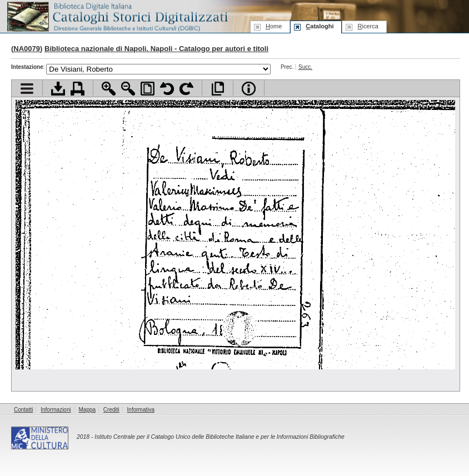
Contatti (23, 410)
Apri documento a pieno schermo (218, 89)
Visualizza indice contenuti (27, 89)
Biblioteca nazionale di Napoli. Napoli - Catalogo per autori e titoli (156, 49)
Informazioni (56, 410)
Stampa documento (78, 89)
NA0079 (27, 49)
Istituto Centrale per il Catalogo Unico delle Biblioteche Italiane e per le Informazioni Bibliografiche (219, 437)
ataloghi (320, 26)
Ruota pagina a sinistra (167, 89)
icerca (368, 26)
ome (274, 26)
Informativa (141, 410)
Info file (249, 89)
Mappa (88, 410)
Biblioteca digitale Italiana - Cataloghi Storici (117, 16)
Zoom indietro (128, 89)
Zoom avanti (109, 89)
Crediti (111, 410)
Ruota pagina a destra (186, 89)
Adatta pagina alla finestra (148, 89)
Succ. (305, 67)
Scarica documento (58, 89)
